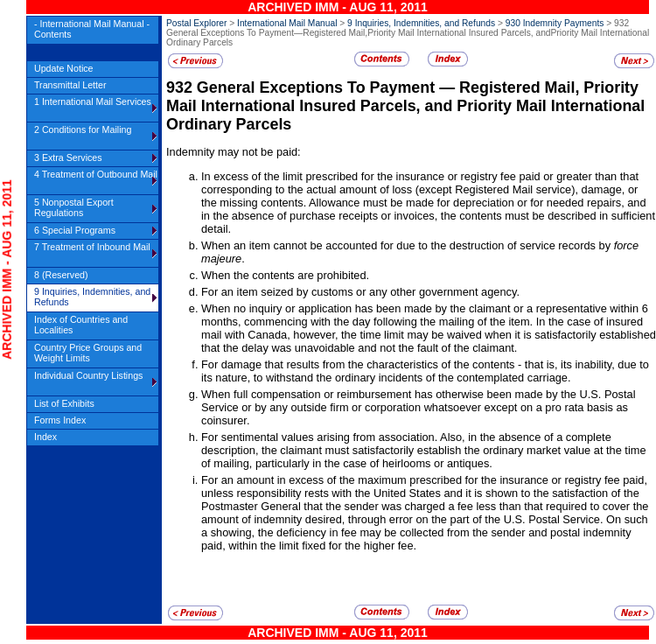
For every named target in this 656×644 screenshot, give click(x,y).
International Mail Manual (287, 23)
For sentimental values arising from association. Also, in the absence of (379, 437)
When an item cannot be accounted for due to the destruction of (360, 245)
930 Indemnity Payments (555, 23)
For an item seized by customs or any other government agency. (360, 292)
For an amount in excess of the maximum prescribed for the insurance (376, 480)
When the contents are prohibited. (285, 275)
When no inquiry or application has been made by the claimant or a (369, 308)
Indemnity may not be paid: (234, 152)
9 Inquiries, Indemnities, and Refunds (421, 23)
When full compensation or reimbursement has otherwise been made (373, 394)
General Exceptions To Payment (318, 87)
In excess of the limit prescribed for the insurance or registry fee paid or (379, 176)
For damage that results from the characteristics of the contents (358, 364)
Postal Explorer (196, 23)
